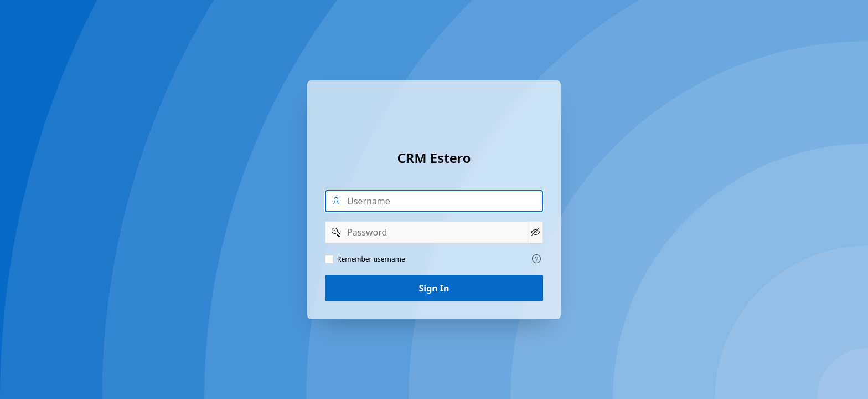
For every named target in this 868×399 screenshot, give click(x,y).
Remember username (371, 259)
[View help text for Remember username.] (536, 259)
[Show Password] (535, 232)
